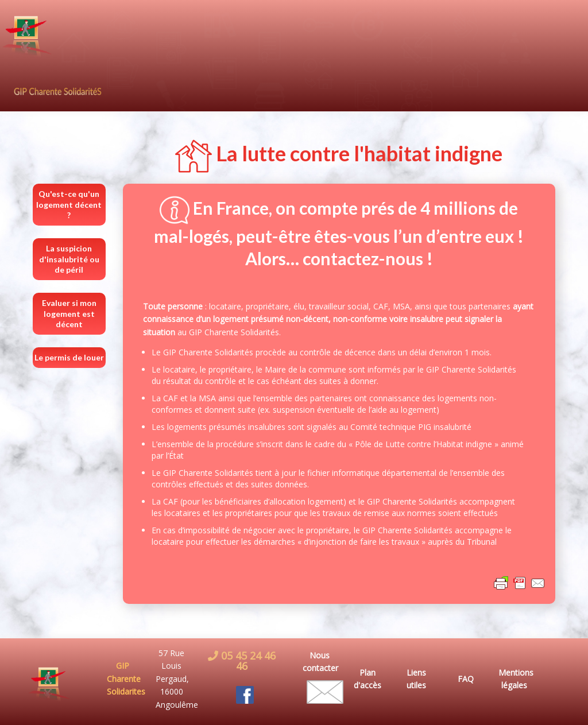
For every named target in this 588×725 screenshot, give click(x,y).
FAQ (466, 679)
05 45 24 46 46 (247, 661)
